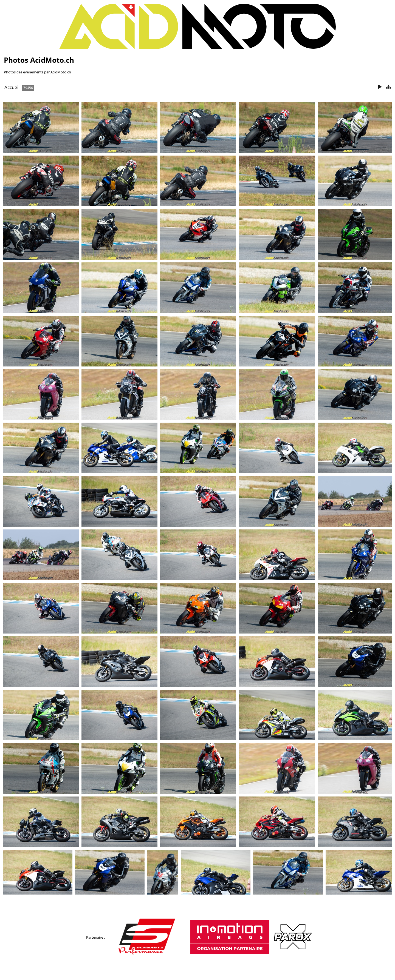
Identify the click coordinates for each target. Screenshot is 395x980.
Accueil (12, 87)
